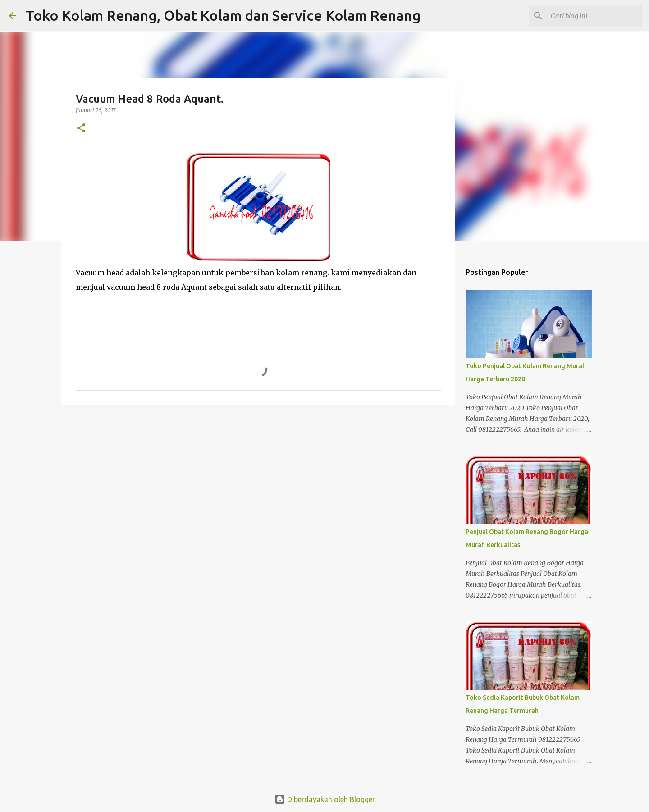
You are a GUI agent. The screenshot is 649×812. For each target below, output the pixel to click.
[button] (81, 129)
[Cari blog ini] (594, 16)
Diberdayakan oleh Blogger (325, 799)
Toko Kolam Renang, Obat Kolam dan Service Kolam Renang (223, 15)
